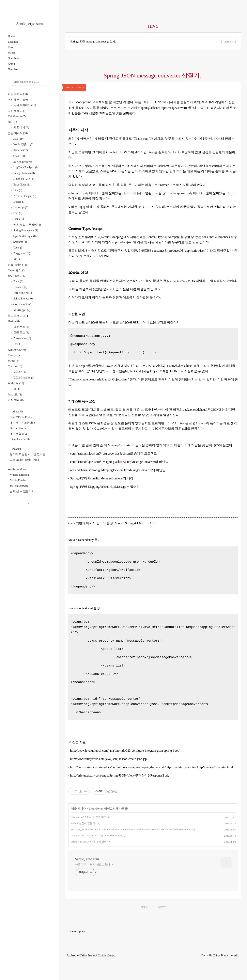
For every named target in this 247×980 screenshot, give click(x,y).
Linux (18, 219)
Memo (13, 361)
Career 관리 (17, 270)
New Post (13, 69)
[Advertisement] (153, 101)
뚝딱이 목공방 (18, 316)
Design (14, 321)
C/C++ (19, 156)
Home (11, 36)
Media (11, 53)
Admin (12, 64)
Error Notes (22, 185)
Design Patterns (24, 173)
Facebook (93, 975)
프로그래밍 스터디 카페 (24, 460)
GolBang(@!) (23, 304)
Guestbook (14, 58)
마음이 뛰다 (18, 94)
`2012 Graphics (23, 378)
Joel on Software (19, 486)
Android (20, 150)
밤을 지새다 (18, 133)
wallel (236, 975)
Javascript (20, 208)
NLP (12, 122)
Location (13, 42)
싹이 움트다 (17, 276)
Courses (15, 366)
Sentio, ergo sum (30, 24)
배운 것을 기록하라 (27, 225)
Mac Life (15, 395)
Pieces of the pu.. (24, 196)
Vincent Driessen (19, 475)
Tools (18, 248)
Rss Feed (71, 975)
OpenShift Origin (25, 236)
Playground (21, 253)
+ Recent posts (76, 951)
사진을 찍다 (17, 111)
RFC (18, 259)
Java (18, 139)
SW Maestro (17, 116)
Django (19, 202)
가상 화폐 (16, 400)
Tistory (14, 355)
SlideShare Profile (20, 439)
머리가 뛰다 (18, 100)
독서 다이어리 (24, 105)
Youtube (102, 975)
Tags (10, 47)
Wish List (16, 383)
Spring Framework (25, 230)
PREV (144, 927)
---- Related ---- (16, 449)
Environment (22, 162)
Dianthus (20, 287)
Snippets (20, 242)
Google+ (112, 975)
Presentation (22, 338)
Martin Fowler (18, 480)
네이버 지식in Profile (22, 423)
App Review (17, 350)
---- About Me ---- (18, 412)
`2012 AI (20, 372)
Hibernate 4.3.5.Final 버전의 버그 (88, 837)
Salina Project (23, 299)
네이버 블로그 (19, 434)
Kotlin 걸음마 (23, 145)
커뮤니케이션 (18, 265)
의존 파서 (21, 128)
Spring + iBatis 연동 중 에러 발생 (89, 861)
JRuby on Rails (23, 179)
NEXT (162, 927)
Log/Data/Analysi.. (26, 167)
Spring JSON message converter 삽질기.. (93, 42)
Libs (17, 190)
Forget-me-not (23, 293)
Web (17, 213)
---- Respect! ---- (17, 469)
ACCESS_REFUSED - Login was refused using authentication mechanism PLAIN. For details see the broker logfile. (131, 849)
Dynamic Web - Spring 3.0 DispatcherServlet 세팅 (97, 855)
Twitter (84, 975)
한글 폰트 (21, 333)
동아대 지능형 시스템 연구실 (28, 454)
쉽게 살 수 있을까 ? (22, 491)
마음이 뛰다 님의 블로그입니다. (94, 884)
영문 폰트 (21, 327)
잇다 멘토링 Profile (21, 417)
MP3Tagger (21, 310)
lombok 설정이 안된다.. (83, 843)
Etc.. (17, 344)
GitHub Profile (18, 428)
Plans (18, 281)
